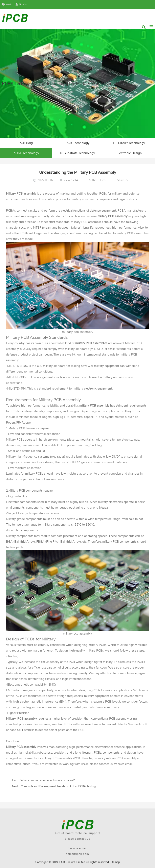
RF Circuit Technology (129, 143)
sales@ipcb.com (77, 854)
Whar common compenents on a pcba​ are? (48, 780)
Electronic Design (129, 153)
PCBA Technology (26, 153)
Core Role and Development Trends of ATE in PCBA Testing (58, 786)
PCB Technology (77, 143)
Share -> (123, 180)
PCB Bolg (26, 143)
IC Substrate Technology (77, 153)
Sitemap (115, 862)
